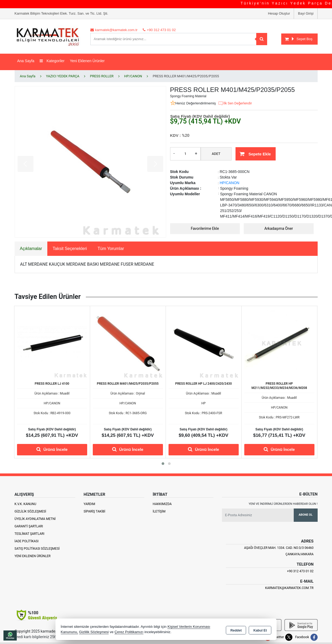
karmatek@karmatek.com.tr (289, 588)
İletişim (159, 511)
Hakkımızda (162, 504)
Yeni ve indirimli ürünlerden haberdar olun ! (283, 504)
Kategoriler (52, 61)
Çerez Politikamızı (129, 632)
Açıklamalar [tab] (31, 249)
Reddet (236, 630)
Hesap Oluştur (279, 13)
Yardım (89, 504)
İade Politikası (27, 541)
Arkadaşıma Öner (279, 228)
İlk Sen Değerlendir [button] (235, 103)
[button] (163, 464)
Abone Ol (305, 515)
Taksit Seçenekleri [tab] (70, 249)
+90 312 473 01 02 (300, 571)
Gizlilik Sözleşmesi (30, 511)
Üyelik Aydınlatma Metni (35, 519)
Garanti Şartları (29, 526)
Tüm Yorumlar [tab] (111, 249)
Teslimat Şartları (30, 534)
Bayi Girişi (306, 13)
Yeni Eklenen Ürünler (33, 556)
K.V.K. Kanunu (26, 504)
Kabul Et (260, 630)
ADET (216, 154)
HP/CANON (230, 183)
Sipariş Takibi (94, 511)
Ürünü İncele (52, 449)
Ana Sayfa (26, 61)
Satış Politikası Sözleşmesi (37, 549)
